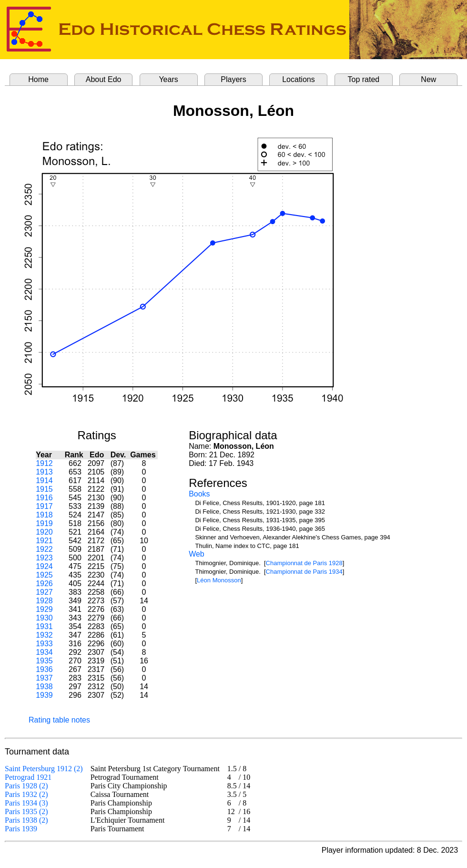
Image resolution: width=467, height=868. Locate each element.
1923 (44, 558)
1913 (44, 472)
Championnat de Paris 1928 (304, 563)
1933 (44, 644)
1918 (44, 515)
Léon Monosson (219, 580)
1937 (44, 678)
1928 (44, 601)
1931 (44, 626)
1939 (44, 695)
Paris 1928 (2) (26, 786)
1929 (44, 609)
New (428, 79)
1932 (44, 635)
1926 (44, 584)
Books (199, 494)
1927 (44, 592)
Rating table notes (59, 720)
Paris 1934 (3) (26, 803)
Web (197, 554)
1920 (44, 532)
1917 (44, 506)
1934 (44, 652)
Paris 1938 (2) (26, 820)
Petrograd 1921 (28, 777)
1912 (44, 463)
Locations (299, 79)
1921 (44, 541)
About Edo (104, 79)
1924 (44, 566)
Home (38, 79)
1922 (44, 549)
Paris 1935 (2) (26, 811)
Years (168, 79)
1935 (44, 661)
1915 (44, 489)
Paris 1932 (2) (26, 794)
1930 (44, 618)
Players (233, 79)
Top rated (364, 79)
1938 (44, 687)
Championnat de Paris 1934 (304, 572)
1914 (44, 480)
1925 (44, 575)
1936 (44, 669)
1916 (44, 498)
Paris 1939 (21, 829)
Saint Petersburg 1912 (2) (44, 769)
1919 (44, 523)
